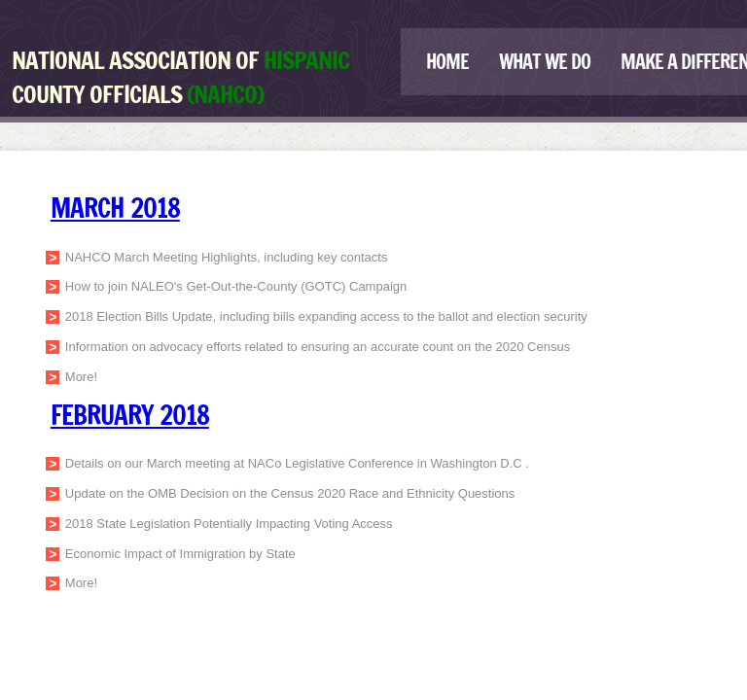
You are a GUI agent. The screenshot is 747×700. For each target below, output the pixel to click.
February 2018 (130, 415)
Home (447, 62)
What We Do (545, 62)
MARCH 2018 (115, 208)
